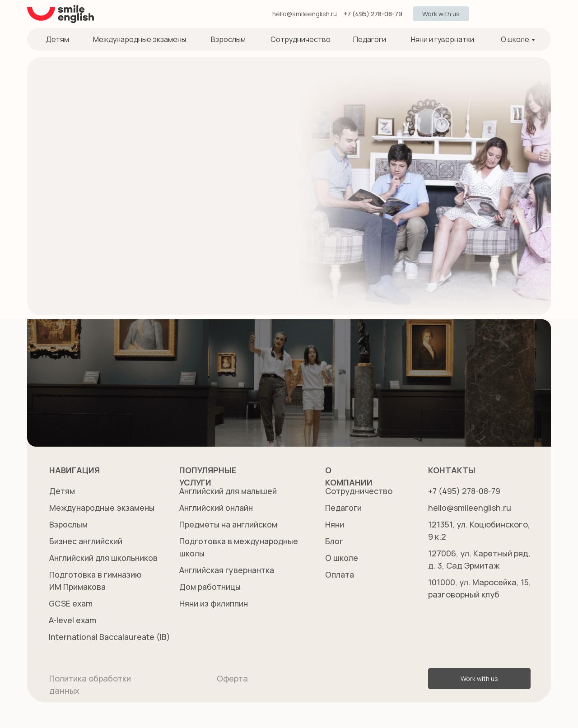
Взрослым (228, 39)
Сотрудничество (301, 39)
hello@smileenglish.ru (305, 14)
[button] (441, 14)
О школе (515, 39)
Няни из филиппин (214, 603)
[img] (482, 14)
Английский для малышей (229, 491)
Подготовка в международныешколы (212, 553)
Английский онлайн (217, 508)
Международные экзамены (140, 39)
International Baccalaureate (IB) (111, 637)
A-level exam (73, 620)
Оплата (340, 574)
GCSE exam (71, 603)
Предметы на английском (230, 524)
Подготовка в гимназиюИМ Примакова (78, 587)
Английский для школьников (105, 558)
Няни (335, 524)
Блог (334, 541)
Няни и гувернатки (443, 39)
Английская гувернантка (228, 570)
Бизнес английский (87, 541)
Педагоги (370, 39)
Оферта (232, 678)
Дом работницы (211, 587)
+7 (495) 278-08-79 (373, 14)
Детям (58, 39)
